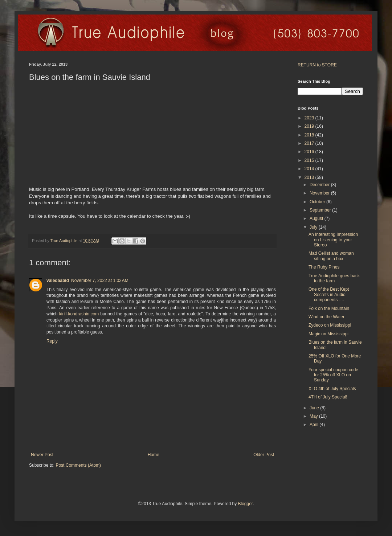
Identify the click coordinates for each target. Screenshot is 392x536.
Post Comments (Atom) (78, 465)
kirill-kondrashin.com (79, 314)
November (320, 193)
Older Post (264, 455)
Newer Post (42, 455)
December (320, 185)
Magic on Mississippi (328, 334)
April (315, 425)
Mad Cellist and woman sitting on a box (331, 256)
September (321, 210)
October (318, 202)
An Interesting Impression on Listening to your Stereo (333, 240)
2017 (310, 143)
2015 (310, 160)
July (314, 227)
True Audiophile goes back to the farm (334, 278)
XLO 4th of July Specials (332, 389)
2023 (310, 118)
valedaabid (58, 281)
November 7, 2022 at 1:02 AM (100, 281)
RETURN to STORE (317, 65)
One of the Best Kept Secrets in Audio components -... (329, 294)
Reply (52, 341)
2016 (310, 152)
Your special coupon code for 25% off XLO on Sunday (333, 375)
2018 (310, 135)
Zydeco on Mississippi (330, 325)
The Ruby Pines (324, 267)
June (315, 408)
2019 (310, 126)
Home (154, 455)
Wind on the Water (326, 317)
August (317, 218)
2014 (310, 169)
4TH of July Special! (328, 397)
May (314, 416)
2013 (310, 177)
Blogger (245, 504)
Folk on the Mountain (329, 308)
